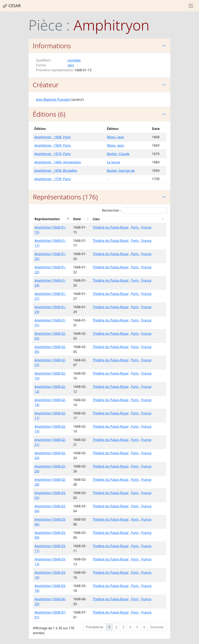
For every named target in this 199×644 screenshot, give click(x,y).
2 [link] (116, 627)
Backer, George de (121, 171)
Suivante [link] (157, 627)
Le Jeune (113, 162)
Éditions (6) (49, 114)
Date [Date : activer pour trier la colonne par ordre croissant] (77, 219)
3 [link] (123, 627)
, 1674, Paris (53, 154)
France (146, 227)
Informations (52, 46)
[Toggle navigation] (191, 6)
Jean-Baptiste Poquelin (53, 99)
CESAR (12, 6)
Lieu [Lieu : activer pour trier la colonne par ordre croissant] (96, 219)
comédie (74, 60)
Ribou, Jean (115, 137)
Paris (135, 227)
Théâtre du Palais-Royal (110, 227)
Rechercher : (135, 210)
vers (71, 65)
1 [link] (109, 627)
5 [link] (137, 627)
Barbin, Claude (118, 154)
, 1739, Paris (53, 179)
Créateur (46, 85)
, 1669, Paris (53, 145)
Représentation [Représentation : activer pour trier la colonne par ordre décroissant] (47, 219)
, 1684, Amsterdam (58, 162)
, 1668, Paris (53, 137)
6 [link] (144, 627)
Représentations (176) (65, 197)
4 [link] (130, 627)
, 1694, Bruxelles (56, 171)
